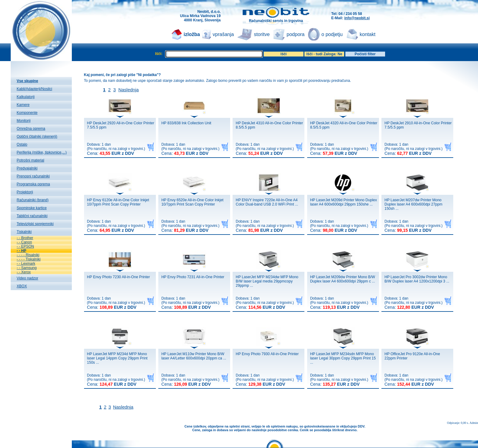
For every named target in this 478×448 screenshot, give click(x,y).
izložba (192, 34)
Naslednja (129, 90)
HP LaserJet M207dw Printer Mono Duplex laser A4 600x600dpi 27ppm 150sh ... (413, 204)
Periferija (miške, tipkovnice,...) (42, 152)
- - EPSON (26, 246)
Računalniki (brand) (33, 200)
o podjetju (332, 34)
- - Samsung (27, 268)
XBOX (22, 286)
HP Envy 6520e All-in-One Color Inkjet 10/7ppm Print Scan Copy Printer (192, 202)
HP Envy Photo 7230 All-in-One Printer (119, 277)
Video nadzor (28, 278)
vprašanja (223, 34)
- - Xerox (24, 272)
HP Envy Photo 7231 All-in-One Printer (193, 277)
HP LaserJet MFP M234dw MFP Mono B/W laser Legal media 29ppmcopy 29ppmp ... (267, 281)
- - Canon (24, 242)
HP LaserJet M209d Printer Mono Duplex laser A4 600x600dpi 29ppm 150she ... (344, 202)
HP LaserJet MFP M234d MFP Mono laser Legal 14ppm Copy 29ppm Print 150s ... (117, 358)
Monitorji (24, 121)
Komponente (27, 113)
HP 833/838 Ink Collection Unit (186, 123)
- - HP (22, 251)
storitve (262, 34)
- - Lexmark (26, 264)
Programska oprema (33, 184)
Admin (474, 423)
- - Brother (25, 238)
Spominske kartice (32, 208)
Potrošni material (31, 160)
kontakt (368, 34)
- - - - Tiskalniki (29, 259)
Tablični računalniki (32, 216)
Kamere (23, 105)
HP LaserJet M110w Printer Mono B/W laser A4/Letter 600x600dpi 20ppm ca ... (194, 356)
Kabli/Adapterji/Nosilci (35, 89)
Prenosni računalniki (33, 176)
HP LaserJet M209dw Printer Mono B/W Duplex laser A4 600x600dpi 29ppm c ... (343, 279)
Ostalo (22, 144)
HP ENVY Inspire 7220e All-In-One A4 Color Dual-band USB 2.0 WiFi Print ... (267, 202)
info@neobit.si (357, 18)
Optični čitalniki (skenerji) (37, 137)
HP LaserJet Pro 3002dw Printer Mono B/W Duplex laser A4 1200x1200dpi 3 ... (417, 279)
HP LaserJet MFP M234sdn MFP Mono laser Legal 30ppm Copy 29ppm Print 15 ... (343, 358)
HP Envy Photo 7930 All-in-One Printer (267, 354)
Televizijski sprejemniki (35, 224)
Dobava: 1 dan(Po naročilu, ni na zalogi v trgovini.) (116, 149)
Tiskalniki (24, 232)
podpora (296, 34)
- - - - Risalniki (28, 255)
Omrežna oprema (31, 129)
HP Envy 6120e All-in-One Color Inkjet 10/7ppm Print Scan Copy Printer (118, 202)
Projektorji (25, 192)
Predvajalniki (27, 168)
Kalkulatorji (26, 97)
